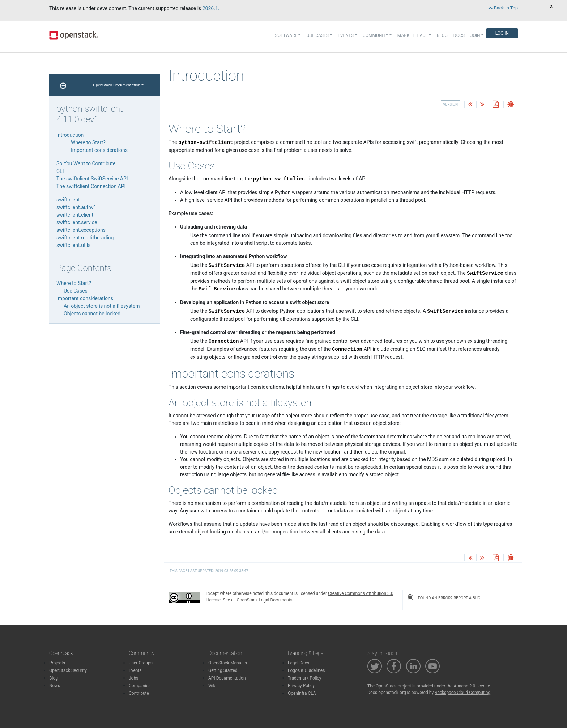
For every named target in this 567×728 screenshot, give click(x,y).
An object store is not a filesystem (102, 306)
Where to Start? (88, 142)
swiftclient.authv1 (76, 207)
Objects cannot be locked (92, 314)
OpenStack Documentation (117, 85)
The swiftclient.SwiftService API (92, 179)
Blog (442, 35)
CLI (60, 171)
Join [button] (475, 35)
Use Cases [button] (317, 35)
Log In (502, 33)
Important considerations (99, 150)
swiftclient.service (77, 222)
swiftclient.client (75, 215)
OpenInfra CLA (302, 693)
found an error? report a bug (444, 597)
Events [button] (346, 35)
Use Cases (76, 291)
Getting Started (223, 670)
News (55, 686)
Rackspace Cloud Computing (462, 693)
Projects (57, 663)
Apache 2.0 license (472, 686)
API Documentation (227, 678)
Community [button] (376, 35)
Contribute (139, 693)
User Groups (141, 663)
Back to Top (503, 8)
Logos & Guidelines (306, 670)
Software (286, 35)
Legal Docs (299, 663)
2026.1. (211, 8)
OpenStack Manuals (228, 663)
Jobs (133, 678)
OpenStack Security (68, 670)
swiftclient (68, 200)
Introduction (70, 135)
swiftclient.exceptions (81, 230)
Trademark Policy (305, 678)
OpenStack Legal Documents (265, 600)
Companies (140, 686)
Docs (459, 35)
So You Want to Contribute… (88, 163)
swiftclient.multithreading (85, 238)
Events (135, 670)
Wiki (212, 686)
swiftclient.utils (74, 245)
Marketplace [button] (413, 35)
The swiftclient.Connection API (91, 186)
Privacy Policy (301, 686)
